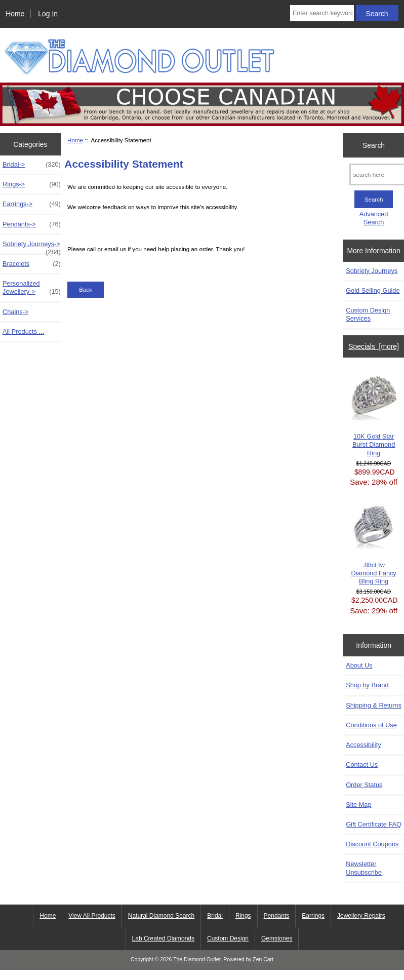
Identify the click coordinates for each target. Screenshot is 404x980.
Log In (48, 14)
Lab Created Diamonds (163, 938)
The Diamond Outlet (197, 959)
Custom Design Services (368, 314)
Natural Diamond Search (161, 916)
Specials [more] (374, 346)
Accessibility (363, 745)
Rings (243, 916)
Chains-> (15, 312)
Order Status (364, 785)
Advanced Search (374, 218)
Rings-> (32, 184)
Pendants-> (32, 224)
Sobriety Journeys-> (32, 247)
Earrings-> (32, 204)
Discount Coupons (372, 844)
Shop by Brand (367, 685)
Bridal (215, 916)
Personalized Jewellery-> (32, 288)
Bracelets (32, 264)
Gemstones (277, 938)
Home (15, 14)
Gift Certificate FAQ (374, 824)
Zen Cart (263, 959)
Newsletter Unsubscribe (364, 868)
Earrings (313, 916)
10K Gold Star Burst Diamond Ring (374, 414)
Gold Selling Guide (373, 290)
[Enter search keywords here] (322, 13)
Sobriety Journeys (372, 271)
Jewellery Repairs (361, 916)
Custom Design (228, 938)
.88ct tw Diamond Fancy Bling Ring (374, 544)
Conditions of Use (371, 725)
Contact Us (362, 765)
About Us (359, 665)
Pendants (277, 916)
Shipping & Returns (374, 705)
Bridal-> (32, 165)
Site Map (358, 805)
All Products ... (23, 331)
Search (374, 145)
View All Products (92, 916)
